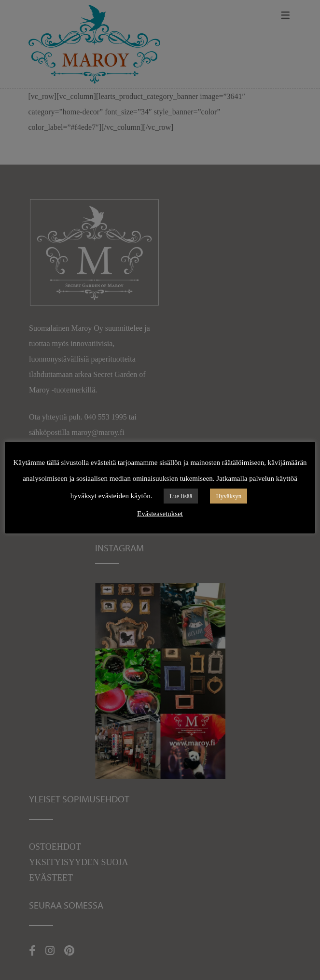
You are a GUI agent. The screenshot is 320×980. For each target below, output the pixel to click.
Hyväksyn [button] (229, 496)
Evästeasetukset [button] (160, 514)
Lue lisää (181, 496)
